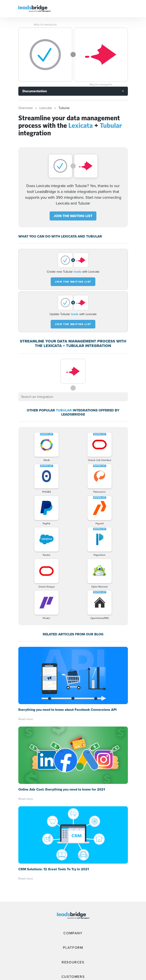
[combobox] (73, 397)
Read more (26, 719)
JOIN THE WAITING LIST (73, 216)
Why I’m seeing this (45, 25)
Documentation (35, 91)
